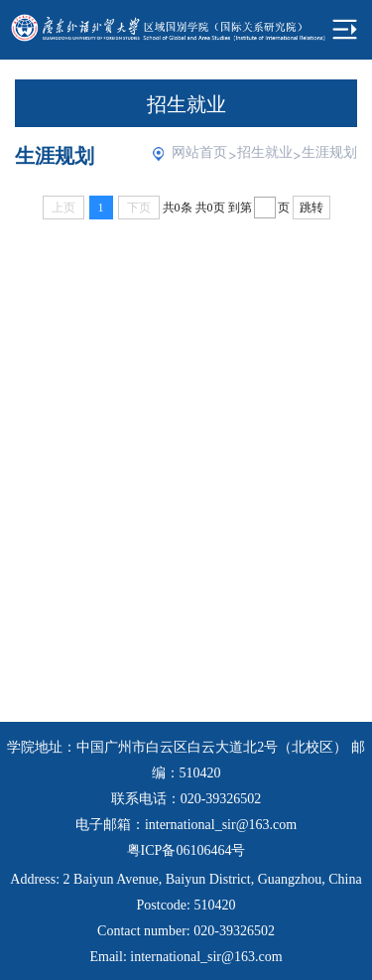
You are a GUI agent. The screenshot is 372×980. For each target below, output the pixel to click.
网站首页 (199, 152)
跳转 (311, 208)
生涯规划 (329, 152)
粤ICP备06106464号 (186, 850)
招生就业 (265, 152)
